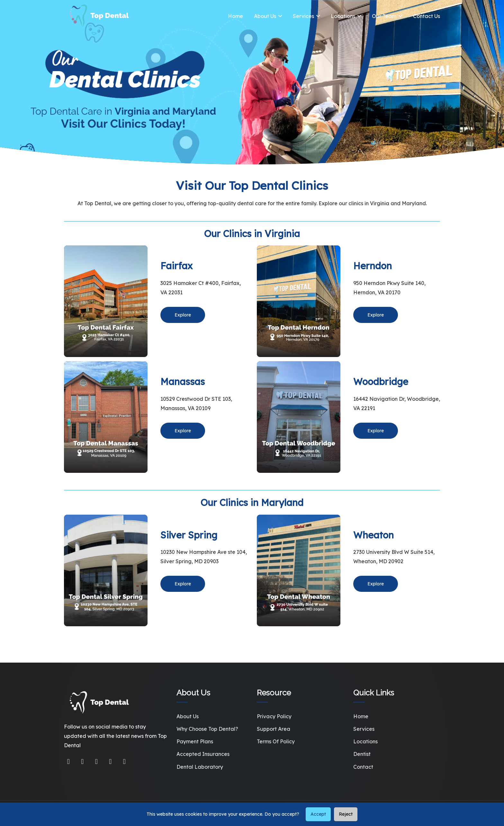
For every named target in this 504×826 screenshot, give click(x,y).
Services (303, 16)
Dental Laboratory (200, 767)
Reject (346, 814)
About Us (265, 16)
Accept (318, 814)
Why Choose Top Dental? (207, 729)
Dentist (362, 754)
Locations (343, 16)
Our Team (384, 16)
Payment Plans (195, 741)
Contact (363, 767)
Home (235, 16)
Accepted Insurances (203, 754)
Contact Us (427, 16)
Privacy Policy (274, 716)
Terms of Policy (276, 741)
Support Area (274, 729)
